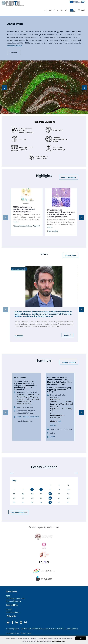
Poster (19, 417)
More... (68, 335)
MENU (81, 10)
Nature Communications (23, 226)
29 (50, 502)
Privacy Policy (26, 633)
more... (16, 222)
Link (60, 421)
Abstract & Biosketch (31, 417)
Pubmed (36, 226)
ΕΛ (74, 10)
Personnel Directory (14, 601)
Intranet (9, 610)
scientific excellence (15, 46)
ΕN (72, 10)
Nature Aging (53, 231)
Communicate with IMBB (15, 598)
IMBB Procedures (13, 612)
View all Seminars (69, 362)
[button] (4, 87)
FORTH (9, 596)
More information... (59, 641)
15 (50, 494)
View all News (71, 255)
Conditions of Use (13, 633)
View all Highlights (69, 177)
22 (50, 498)
